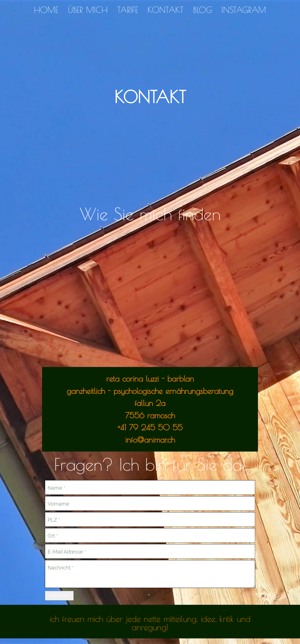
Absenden (59, 596)
